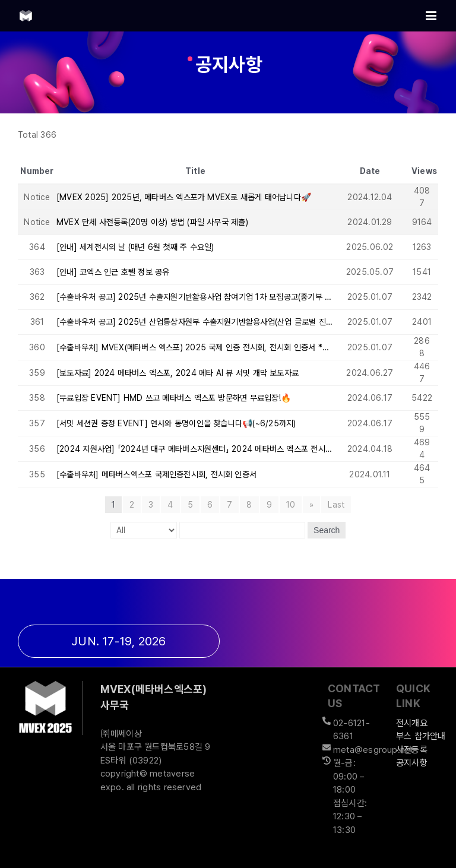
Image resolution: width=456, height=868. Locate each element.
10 (291, 505)
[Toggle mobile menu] (432, 16)
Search (327, 530)
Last (336, 505)
